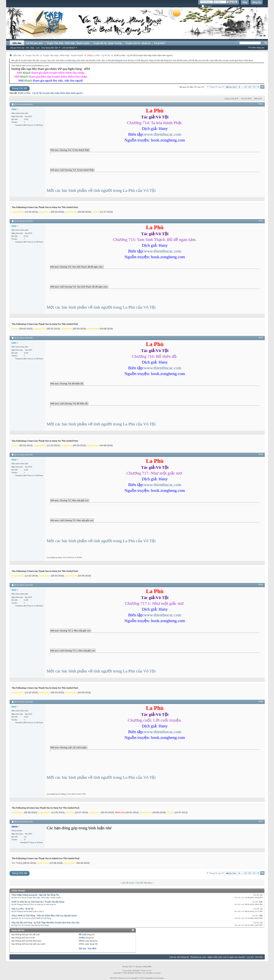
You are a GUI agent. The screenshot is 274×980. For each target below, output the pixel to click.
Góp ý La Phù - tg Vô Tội (23, 909)
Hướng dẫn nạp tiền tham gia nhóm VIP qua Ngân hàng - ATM (51, 69)
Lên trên (259, 957)
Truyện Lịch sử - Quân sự (138, 43)
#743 (261, 338)
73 (254, 87)
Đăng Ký (257, 2)
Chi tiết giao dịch (34, 43)
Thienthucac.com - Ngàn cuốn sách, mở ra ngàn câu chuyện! (218, 957)
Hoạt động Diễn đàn (50, 48)
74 (258, 87)
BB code (83, 934)
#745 (261, 585)
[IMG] (82, 941)
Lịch (38, 48)
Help (245, 2)
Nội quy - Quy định (88, 948)
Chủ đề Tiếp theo (144, 883)
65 (250, 87)
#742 (261, 221)
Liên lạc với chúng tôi (179, 957)
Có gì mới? (160, 43)
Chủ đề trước (128, 883)
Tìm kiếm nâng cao (256, 48)
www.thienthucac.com (163, 134)
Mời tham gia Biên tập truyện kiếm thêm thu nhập (51, 77)
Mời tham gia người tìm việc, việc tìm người (51, 81)
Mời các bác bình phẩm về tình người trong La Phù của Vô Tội (101, 190)
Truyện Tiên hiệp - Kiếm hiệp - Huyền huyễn (68, 43)
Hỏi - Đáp (30, 48)
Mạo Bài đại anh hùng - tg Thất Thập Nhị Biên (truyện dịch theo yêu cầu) (45, 923)
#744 (261, 454)
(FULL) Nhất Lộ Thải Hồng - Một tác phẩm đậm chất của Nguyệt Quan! (44, 916)
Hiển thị (257, 99)
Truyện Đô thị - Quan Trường (107, 43)
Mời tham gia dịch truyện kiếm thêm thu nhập (51, 73)
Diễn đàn (17, 43)
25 (245, 87)
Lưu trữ (250, 957)
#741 (261, 104)
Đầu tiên (231, 87)
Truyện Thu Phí (32, 55)
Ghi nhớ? (207, 6)
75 (262, 87)
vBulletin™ (137, 971)
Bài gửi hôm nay (17, 48)
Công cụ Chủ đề (231, 99)
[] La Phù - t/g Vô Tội (99, 55)
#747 (261, 821)
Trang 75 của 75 (217, 87)
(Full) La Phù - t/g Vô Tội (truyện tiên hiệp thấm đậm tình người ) (51, 93)
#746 (261, 701)
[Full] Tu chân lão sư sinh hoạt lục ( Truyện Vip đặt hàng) (38, 902)
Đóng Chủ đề (20, 88)
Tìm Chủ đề (245, 99)
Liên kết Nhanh (68, 48)
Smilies (82, 938)
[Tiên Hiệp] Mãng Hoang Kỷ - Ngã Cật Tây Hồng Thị (35, 895)
